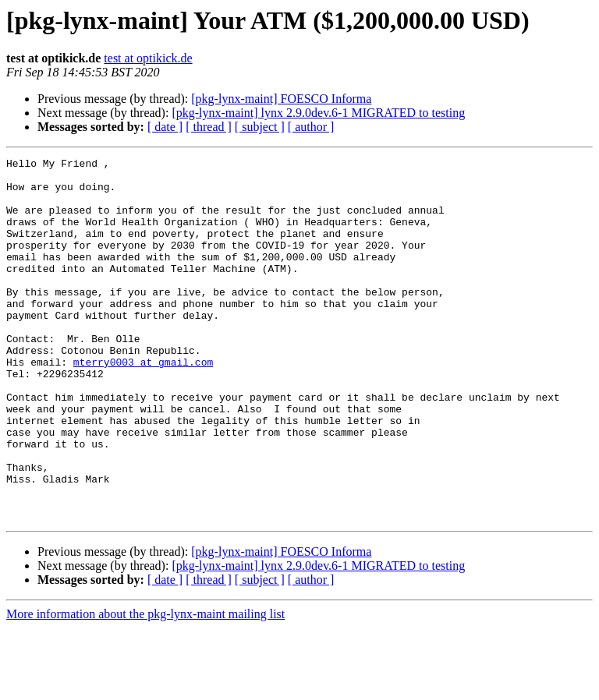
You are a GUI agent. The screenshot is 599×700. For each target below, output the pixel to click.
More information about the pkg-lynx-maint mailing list (145, 686)
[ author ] (311, 127)
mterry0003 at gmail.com (143, 404)
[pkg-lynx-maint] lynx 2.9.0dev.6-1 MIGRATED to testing (318, 113)
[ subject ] (260, 127)
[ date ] (165, 127)
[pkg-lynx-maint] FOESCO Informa (281, 99)
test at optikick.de (148, 58)
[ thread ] (209, 127)
